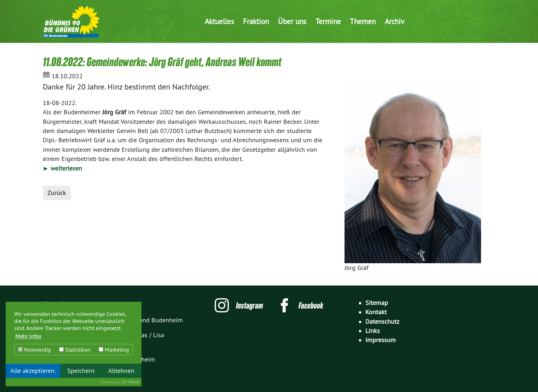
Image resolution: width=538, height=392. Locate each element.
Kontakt (376, 312)
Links (373, 331)
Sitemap (377, 303)
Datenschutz (382, 322)
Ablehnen (121, 371)
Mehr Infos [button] (28, 336)
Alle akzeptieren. (33, 371)
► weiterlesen (62, 168)
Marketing (114, 350)
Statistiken (75, 350)
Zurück (57, 193)
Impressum (381, 340)
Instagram (250, 305)
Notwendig (34, 350)
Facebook (311, 305)
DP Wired (130, 382)
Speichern (81, 371)
